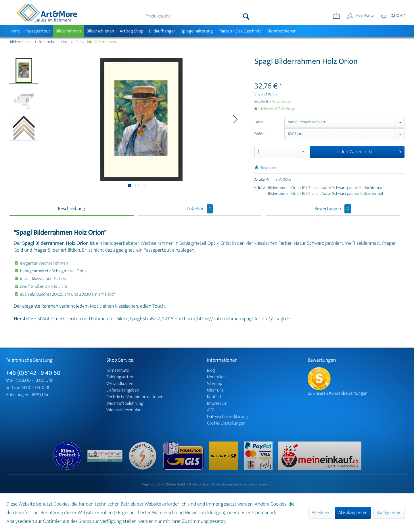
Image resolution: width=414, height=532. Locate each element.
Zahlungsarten (120, 377)
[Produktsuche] (198, 16)
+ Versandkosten (281, 102)
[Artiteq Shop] (132, 31)
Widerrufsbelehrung (125, 403)
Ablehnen (320, 513)
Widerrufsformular (123, 410)
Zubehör (200, 209)
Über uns (215, 390)
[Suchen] (246, 16)
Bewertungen (333, 209)
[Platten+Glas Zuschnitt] (240, 31)
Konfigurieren (389, 513)
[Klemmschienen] (282, 31)
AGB (211, 410)
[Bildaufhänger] (162, 31)
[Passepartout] (38, 31)
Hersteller (216, 377)
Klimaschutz (118, 370)
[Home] (14, 31)
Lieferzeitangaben (123, 390)
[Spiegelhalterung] (197, 31)
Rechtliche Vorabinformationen (135, 397)
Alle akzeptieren (353, 513)
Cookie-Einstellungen (226, 423)
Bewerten (265, 168)
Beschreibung (72, 209)
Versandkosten (120, 384)
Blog (211, 370)
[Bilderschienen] (100, 31)
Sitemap (215, 384)
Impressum (217, 403)
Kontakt (214, 397)
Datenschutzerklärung (227, 417)
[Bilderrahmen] (68, 31)
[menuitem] (198, 16)
